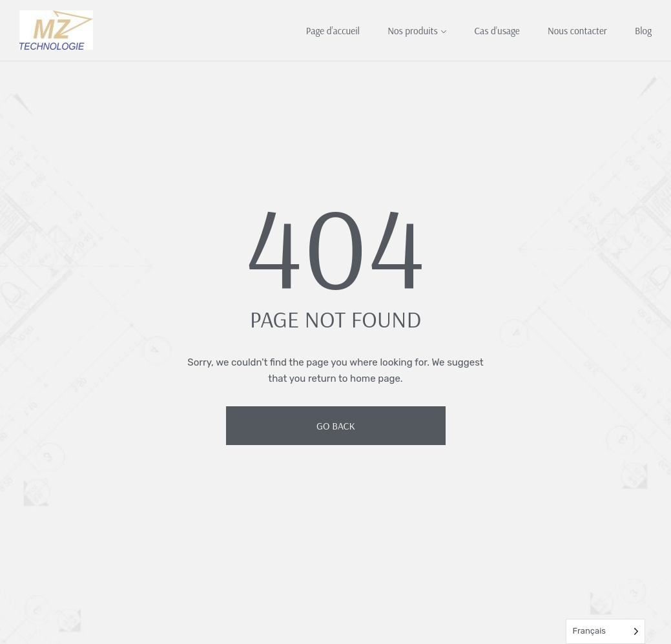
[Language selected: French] (605, 631)
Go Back (336, 426)
